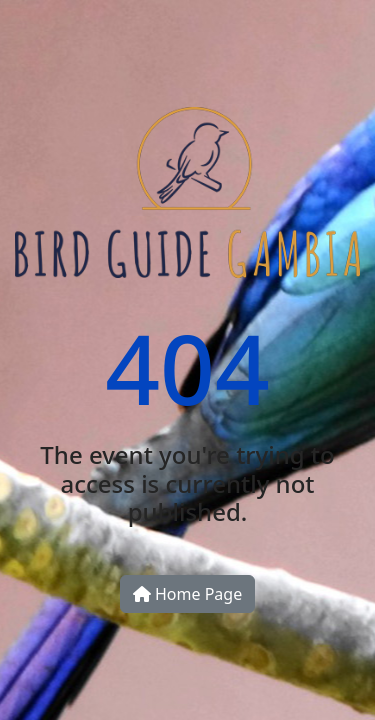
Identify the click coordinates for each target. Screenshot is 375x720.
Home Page (187, 594)
